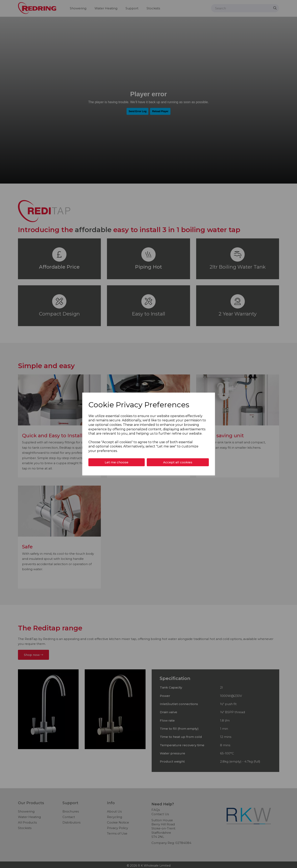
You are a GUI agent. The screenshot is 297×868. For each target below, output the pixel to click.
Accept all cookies (178, 462)
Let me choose (117, 462)
